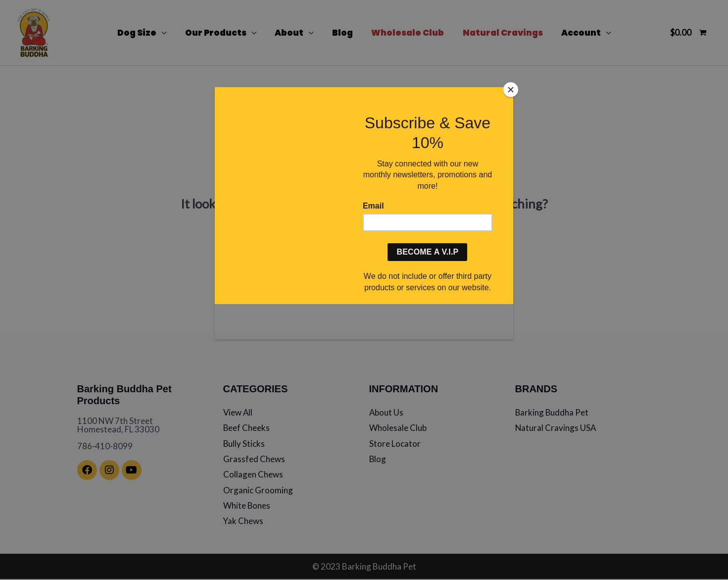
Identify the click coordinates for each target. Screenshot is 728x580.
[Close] (511, 90)
